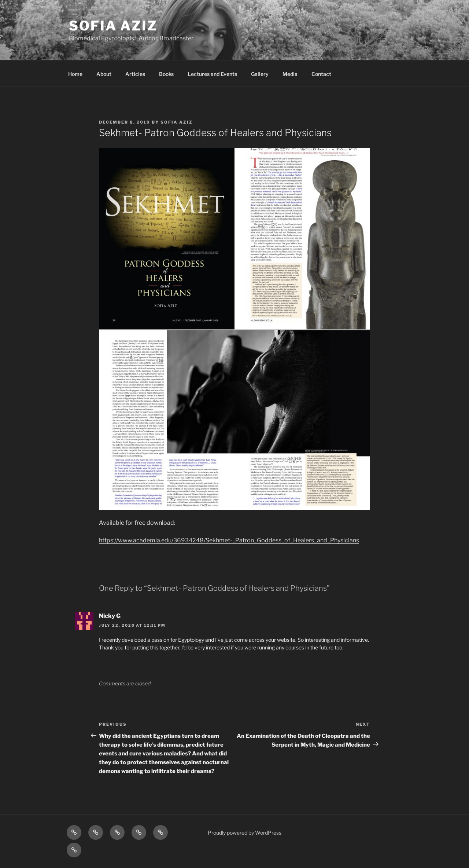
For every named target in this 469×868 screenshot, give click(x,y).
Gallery (260, 74)
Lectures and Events (212, 74)
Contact (321, 74)
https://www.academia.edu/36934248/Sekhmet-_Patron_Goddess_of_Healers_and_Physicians (229, 540)
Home (75, 74)
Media (290, 74)
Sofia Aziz (113, 26)
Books (166, 74)
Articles (135, 74)
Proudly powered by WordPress (245, 833)
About (104, 74)
